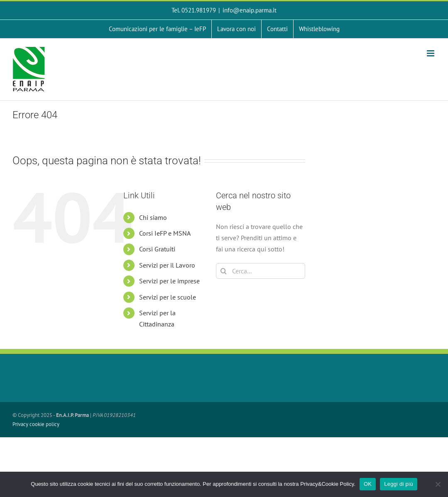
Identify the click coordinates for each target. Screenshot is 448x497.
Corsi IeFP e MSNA (165, 233)
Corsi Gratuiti (157, 249)
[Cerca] (224, 271)
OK (368, 484)
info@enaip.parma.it (250, 10)
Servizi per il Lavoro (167, 265)
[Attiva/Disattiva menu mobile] (431, 53)
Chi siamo (153, 217)
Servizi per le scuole (168, 297)
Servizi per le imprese (169, 281)
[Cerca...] (261, 271)
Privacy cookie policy (36, 424)
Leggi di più (399, 484)
